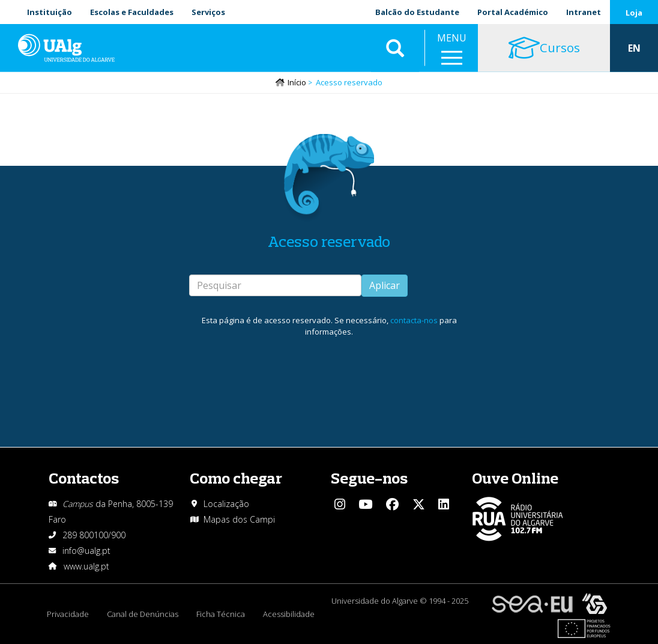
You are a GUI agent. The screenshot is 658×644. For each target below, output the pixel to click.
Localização (226, 504)
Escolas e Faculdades (132, 12)
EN (634, 48)
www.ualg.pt (86, 566)
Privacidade (68, 614)
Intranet (584, 12)
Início (297, 82)
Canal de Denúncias (143, 614)
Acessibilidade (289, 614)
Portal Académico (513, 12)
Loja (634, 13)
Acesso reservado (329, 241)
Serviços (208, 12)
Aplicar (385, 285)
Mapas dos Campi (239, 519)
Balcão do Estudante (417, 12)
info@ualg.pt (86, 551)
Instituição (50, 12)
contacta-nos (414, 320)
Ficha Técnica (221, 614)
